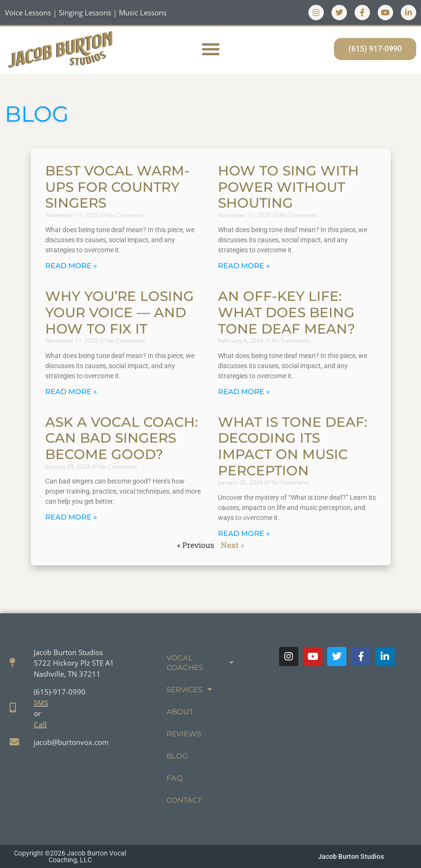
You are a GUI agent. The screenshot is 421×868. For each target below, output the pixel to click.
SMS (41, 703)
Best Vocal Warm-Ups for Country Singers (117, 187)
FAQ (175, 778)
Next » (233, 545)
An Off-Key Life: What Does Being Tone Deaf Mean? (287, 312)
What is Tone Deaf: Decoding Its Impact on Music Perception (293, 446)
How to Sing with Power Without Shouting (288, 187)
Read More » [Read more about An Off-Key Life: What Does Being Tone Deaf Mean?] (244, 391)
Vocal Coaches (200, 663)
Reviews (184, 734)
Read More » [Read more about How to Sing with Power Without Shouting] (244, 266)
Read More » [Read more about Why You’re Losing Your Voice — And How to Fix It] (71, 391)
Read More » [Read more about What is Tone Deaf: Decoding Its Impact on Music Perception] (244, 533)
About (180, 712)
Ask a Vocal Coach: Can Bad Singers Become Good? (121, 438)
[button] (211, 49)
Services (189, 689)
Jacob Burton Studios (351, 856)
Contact (184, 800)
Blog (177, 756)
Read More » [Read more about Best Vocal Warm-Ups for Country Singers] (71, 266)
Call (40, 724)
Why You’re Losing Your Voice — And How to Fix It (120, 312)
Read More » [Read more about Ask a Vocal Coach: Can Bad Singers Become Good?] (71, 517)
